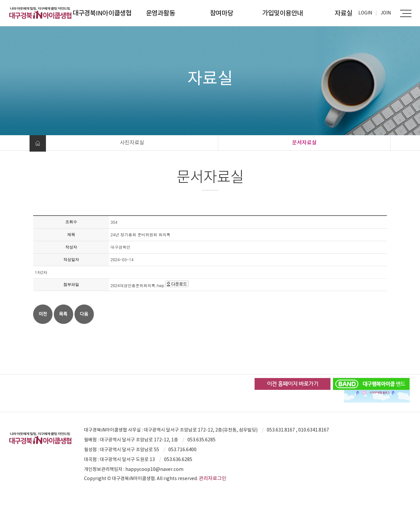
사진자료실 (132, 142)
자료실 (343, 13)
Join (386, 13)
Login (366, 13)
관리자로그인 (213, 478)
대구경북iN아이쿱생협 (102, 13)
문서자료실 (304, 142)
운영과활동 (161, 13)
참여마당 (222, 13)
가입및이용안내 (283, 13)
